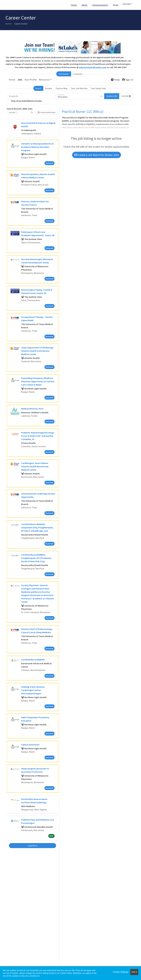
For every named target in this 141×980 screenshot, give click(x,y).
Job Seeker (64, 74)
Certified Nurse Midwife (33, 660)
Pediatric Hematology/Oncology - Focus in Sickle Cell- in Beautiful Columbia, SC (38, 436)
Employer (78, 74)
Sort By (12, 112)
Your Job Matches (79, 88)
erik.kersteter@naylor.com (93, 67)
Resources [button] (44, 80)
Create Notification (47, 112)
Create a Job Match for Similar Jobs (97, 155)
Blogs (116, 5)
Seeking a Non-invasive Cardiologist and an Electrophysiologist (33, 690)
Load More (33, 846)
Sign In (128, 80)
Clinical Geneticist (30, 745)
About (85, 5)
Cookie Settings (120, 972)
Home (74, 5)
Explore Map (62, 88)
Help (115, 80)
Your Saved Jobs (99, 88)
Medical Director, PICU (32, 409)
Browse (49, 88)
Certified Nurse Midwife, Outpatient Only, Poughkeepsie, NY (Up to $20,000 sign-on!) (37, 527)
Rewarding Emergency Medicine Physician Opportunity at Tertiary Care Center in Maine (38, 381)
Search (38, 88)
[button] (126, 96)
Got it (134, 972)
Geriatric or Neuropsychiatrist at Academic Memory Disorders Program (38, 147)
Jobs (20, 80)
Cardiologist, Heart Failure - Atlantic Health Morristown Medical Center (35, 466)
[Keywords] (32, 96)
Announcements (100, 5)
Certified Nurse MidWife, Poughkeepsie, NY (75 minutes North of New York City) (36, 558)
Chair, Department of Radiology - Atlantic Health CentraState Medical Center (38, 351)
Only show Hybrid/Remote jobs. (27, 101)
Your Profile (31, 80)
